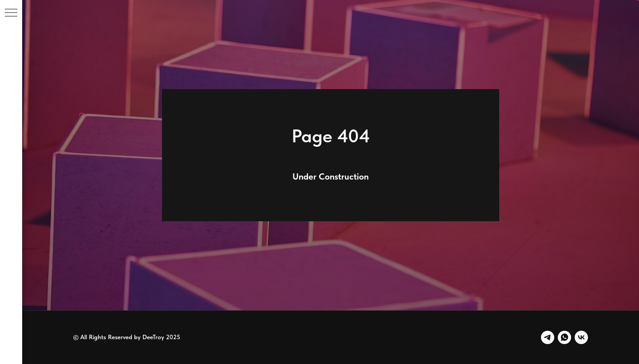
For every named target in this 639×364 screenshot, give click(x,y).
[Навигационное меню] (11, 13)
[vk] (581, 337)
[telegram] (548, 337)
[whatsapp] (564, 337)
